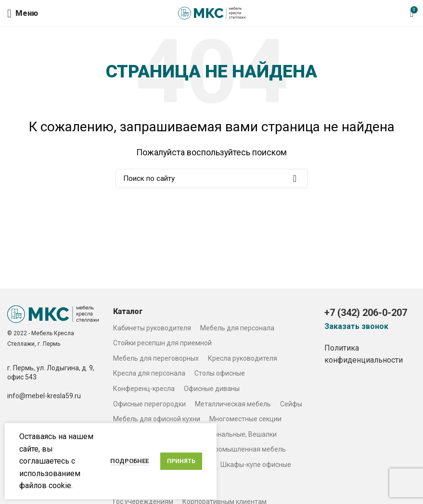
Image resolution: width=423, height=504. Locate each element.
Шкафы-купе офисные (256, 465)
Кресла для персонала (149, 373)
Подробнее (129, 461)
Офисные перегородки (149, 404)
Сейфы (291, 404)
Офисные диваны (212, 389)
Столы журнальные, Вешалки (230, 434)
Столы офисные (220, 373)
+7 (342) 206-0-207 (366, 313)
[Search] (212, 178)
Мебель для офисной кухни (157, 419)
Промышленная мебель (248, 449)
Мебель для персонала (237, 328)
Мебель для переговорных (156, 358)
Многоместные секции (245, 419)
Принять (181, 461)
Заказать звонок (356, 327)
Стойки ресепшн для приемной (162, 343)
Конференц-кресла (144, 389)
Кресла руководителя (243, 358)
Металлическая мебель (233, 404)
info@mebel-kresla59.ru (44, 396)
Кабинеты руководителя (152, 328)
